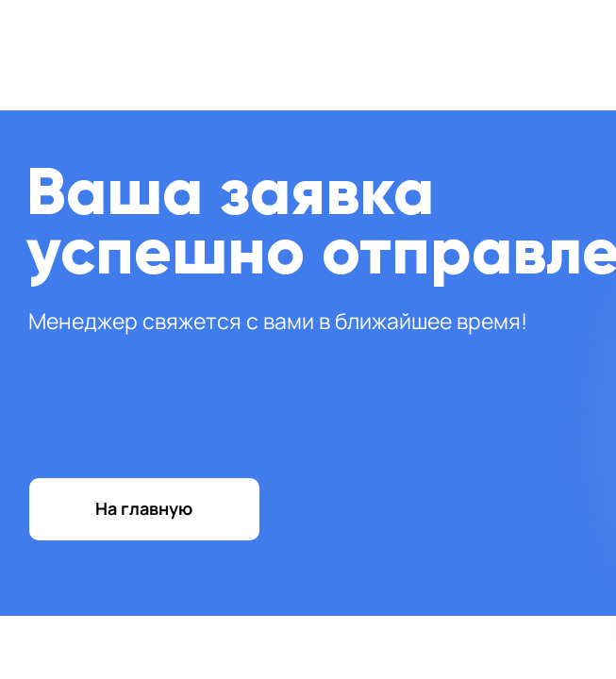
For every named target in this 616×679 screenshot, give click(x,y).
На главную (144, 508)
